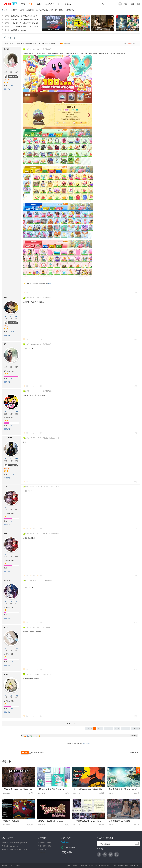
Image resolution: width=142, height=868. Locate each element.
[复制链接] (66, 44)
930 (17, 70)
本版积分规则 (134, 752)
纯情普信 (6, 49)
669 (17, 412)
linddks (6, 674)
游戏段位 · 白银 (9, 607)
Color (25, 736)
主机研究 (14, 10)
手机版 (12, 865)
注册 (126, 4)
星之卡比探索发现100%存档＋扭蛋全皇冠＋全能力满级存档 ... (55, 10)
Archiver (4, 865)
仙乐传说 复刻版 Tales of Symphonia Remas (56, 821)
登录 (133, 4)
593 (11, 316)
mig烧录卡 (50, 4)
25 (11, 70)
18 (11, 412)
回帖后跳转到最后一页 (37, 753)
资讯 (59, 4)
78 (11, 459)
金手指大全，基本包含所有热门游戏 (24, 16)
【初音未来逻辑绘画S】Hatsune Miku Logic (56, 789)
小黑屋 (18, 865)
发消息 (8, 89)
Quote (34, 736)
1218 (17, 459)
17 (11, 601)
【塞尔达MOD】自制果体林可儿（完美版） (27, 23)
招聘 (45, 846)
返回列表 (89, 729)
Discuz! (108, 865)
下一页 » (71, 724)
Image (28, 736)
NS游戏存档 (30, 10)
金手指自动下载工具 (18, 30)
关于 (40, 846)
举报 (136, 293)
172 (11, 365)
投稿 (50, 846)
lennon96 (6, 391)
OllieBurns (7, 580)
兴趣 (30, 4)
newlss (5, 627)
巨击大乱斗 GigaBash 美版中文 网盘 (88, 789)
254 (17, 695)
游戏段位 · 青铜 (9, 514)
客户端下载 (42, 850)
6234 (17, 316)
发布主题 (11, 38)
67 (17, 601)
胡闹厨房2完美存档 (11, 821)
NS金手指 (136, 825)
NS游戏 (31, 793)
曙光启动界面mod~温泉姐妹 (120, 821)
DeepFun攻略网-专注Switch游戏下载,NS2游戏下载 (3, 10)
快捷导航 (138, 4)
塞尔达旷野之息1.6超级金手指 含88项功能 (26, 19)
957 (17, 365)
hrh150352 (7, 298)
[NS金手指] (6, 16)
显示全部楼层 (47, 49)
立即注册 (89, 744)
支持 (34, 339)
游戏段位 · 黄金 (9, 371)
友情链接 (41, 843)
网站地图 (42, 853)
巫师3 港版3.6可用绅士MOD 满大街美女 (25, 26)
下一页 (136, 729)
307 (6, 70)
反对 (41, 339)
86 (11, 695)
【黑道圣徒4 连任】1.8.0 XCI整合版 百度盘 (91, 821)
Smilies (39, 736)
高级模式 (134, 736)
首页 (23, 4)
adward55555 (8, 438)
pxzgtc (5, 487)
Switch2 (68, 4)
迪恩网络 (121, 865)
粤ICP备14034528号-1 (133, 865)
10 (17, 508)
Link (31, 736)
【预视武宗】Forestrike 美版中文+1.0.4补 (20, 789)
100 (17, 648)
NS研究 (21, 10)
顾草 (5, 344)
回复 (50, 283)
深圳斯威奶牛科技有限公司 (89, 865)
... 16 (129, 729)
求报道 (49, 843)
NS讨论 (39, 4)
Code (36, 736)
